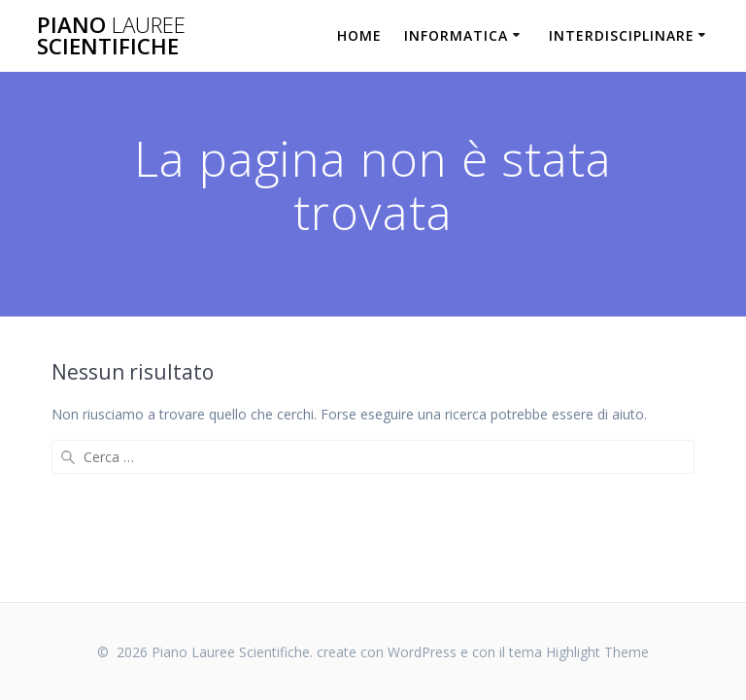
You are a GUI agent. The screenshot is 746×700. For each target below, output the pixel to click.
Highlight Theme (597, 652)
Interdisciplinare (622, 35)
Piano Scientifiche (111, 36)
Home (359, 35)
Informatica (456, 35)
